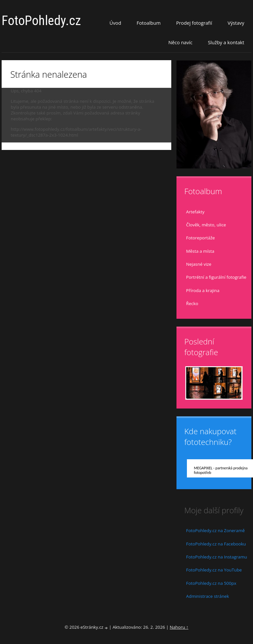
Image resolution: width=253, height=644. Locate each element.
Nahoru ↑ (179, 627)
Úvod (115, 23)
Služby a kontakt (226, 42)
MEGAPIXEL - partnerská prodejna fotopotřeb (221, 470)
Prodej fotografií (194, 23)
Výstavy (236, 23)
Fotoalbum (149, 23)
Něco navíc (180, 42)
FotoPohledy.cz (41, 21)
